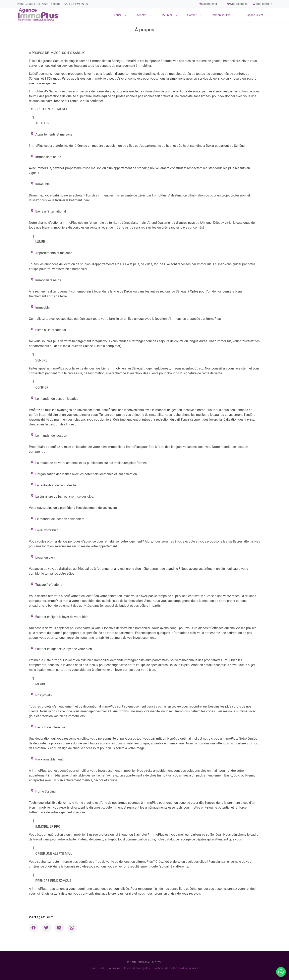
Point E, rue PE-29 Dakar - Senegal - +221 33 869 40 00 (52, 4)
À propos (115, 968)
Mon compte (262, 4)
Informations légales (137, 968)
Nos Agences (237, 4)
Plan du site (98, 968)
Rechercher (208, 4)
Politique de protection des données (176, 968)
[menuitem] (121, 15)
